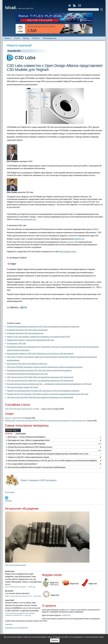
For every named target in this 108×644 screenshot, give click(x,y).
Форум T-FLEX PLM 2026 (15, 418)
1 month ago (27, 615)
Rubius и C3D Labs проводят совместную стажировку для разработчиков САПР (38, 337)
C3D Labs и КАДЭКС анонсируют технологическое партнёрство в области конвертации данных (45, 367)
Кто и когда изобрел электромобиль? (22, 464)
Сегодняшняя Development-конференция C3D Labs (27, 374)
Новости (8, 38)
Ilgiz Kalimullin (9, 591)
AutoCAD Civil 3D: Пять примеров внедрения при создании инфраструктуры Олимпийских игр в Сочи (48, 454)
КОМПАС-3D (79, 239)
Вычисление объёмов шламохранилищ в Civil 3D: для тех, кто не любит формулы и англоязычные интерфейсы (52, 461)
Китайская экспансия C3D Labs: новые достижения (27, 330)
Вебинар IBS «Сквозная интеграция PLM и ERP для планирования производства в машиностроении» (46, 421)
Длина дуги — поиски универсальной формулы (27, 437)
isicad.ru (68, 610)
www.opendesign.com (28, 219)
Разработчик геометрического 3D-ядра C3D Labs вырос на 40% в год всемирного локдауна (43, 391)
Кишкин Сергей (10, 571)
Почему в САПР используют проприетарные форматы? (30, 450)
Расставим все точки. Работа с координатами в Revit (29, 440)
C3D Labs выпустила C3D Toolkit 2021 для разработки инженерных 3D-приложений (40, 381)
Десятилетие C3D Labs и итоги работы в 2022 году (27, 364)
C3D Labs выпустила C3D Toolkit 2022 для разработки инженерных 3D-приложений (40, 377)
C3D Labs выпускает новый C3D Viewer (22, 387)
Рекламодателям (49, 38)
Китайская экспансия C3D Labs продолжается (25, 333)
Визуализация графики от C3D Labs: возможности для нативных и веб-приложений (40, 354)
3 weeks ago (31, 587)
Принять (55, 640)
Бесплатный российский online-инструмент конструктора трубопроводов (36, 467)
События (36, 38)
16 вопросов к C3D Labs (16, 343)
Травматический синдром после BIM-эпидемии (26, 444)
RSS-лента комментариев (15, 565)
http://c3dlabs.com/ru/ (68, 252)
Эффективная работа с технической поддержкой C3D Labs (30, 340)
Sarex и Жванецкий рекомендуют (16, 587)
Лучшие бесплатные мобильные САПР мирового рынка (30, 447)
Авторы (26, 38)
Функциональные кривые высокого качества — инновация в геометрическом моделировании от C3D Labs (49, 384)
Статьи (17, 38)
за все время (21, 434)
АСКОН (95, 229)
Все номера (10, 492)
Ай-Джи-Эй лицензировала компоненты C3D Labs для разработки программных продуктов (43, 327)
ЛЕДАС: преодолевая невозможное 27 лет (19, 596)
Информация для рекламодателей (16, 628)
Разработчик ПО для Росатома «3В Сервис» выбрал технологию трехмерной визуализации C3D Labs (47, 394)
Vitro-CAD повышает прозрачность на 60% (22, 409)
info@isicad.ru (66, 615)
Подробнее (9, 624)
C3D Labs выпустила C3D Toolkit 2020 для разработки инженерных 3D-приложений (40, 397)
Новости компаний (19, 45)
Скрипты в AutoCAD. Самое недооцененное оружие (28, 457)
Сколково (70, 242)
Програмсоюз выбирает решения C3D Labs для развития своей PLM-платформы (39, 370)
